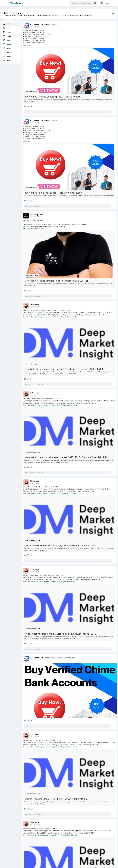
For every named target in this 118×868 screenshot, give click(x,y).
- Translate (36, 27)
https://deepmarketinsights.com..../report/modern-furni (57, 405)
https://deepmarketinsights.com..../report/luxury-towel (56, 493)
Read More (27, 46)
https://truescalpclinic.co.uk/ (34, 229)
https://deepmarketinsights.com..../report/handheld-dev (57, 317)
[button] (83, 3)
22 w (31, 27)
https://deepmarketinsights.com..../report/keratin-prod (57, 747)
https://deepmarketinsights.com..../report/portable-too (57, 835)
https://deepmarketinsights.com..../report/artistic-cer (56, 582)
